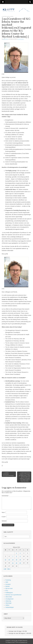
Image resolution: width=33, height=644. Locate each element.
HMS (7, 582)
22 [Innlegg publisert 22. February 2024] (17, 563)
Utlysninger (8, 603)
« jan (5, 569)
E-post (4, 517)
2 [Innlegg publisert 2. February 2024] (20, 553)
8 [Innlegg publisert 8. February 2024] (17, 556)
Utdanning (8, 601)
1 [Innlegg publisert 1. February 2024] (17, 553)
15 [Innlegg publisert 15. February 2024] (17, 560)
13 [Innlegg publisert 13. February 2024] (9, 560)
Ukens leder (10, 16)
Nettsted (4, 521)
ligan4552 (5, 39)
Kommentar (5, 496)
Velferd (7, 605)
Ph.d (7, 591)
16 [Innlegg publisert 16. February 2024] (20, 560)
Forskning (8, 580)
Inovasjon (8, 584)
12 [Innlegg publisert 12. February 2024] (6, 560)
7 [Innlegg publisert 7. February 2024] (13, 556)
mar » (9, 569)
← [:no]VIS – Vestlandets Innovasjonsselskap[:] (8, 474)
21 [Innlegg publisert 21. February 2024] (13, 563)
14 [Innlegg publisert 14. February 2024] (13, 560)
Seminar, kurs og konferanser (13, 595)
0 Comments (21, 39)
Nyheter (4, 16)
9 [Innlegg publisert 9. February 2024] (20, 556)
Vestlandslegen (10, 607)
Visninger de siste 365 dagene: (17, 633)
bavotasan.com (24, 642)
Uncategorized (9, 599)
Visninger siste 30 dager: (15, 631)
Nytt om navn (9, 588)
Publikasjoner (9, 593)
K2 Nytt (16, 641)
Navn (4, 512)
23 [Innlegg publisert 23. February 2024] (20, 563)
